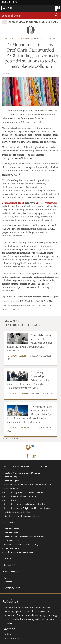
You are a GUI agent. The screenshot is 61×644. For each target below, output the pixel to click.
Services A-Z (9, 565)
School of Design (11, 15)
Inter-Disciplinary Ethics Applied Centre (21, 516)
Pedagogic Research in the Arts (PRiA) (21, 544)
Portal (6, 578)
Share (9, 73)
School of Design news (18, 39)
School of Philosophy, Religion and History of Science (27, 508)
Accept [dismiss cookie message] (9, 629)
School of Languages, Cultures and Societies (23, 492)
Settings (8, 634)
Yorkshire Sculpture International (18, 552)
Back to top (9, 438)
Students (8, 582)
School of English (11, 481)
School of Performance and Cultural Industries (24, 504)
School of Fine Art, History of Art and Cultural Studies (28, 484)
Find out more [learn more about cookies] (11, 638)
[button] (57, 16)
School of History (11, 488)
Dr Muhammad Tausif (13, 203)
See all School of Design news (21, 325)
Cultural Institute (11, 540)
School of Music (11, 500)
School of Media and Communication (20, 496)
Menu (9, 8)
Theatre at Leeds (11, 548)
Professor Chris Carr (46, 203)
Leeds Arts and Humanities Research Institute (24, 537)
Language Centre (11, 529)
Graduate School (11, 533)
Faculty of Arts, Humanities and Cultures (22, 473)
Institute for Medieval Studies (17, 512)
